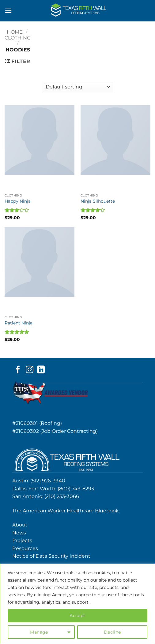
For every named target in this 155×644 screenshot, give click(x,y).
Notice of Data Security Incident (51, 556)
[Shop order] (77, 87)
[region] (77, 604)
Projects (22, 540)
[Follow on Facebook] (18, 370)
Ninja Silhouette (98, 201)
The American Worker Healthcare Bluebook (66, 511)
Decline (112, 632)
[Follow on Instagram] (30, 370)
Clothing (18, 38)
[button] (8, 11)
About (20, 525)
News (19, 533)
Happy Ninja (18, 201)
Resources (25, 548)
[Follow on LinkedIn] (41, 370)
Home (15, 32)
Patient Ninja (19, 323)
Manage (39, 632)
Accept (77, 616)
